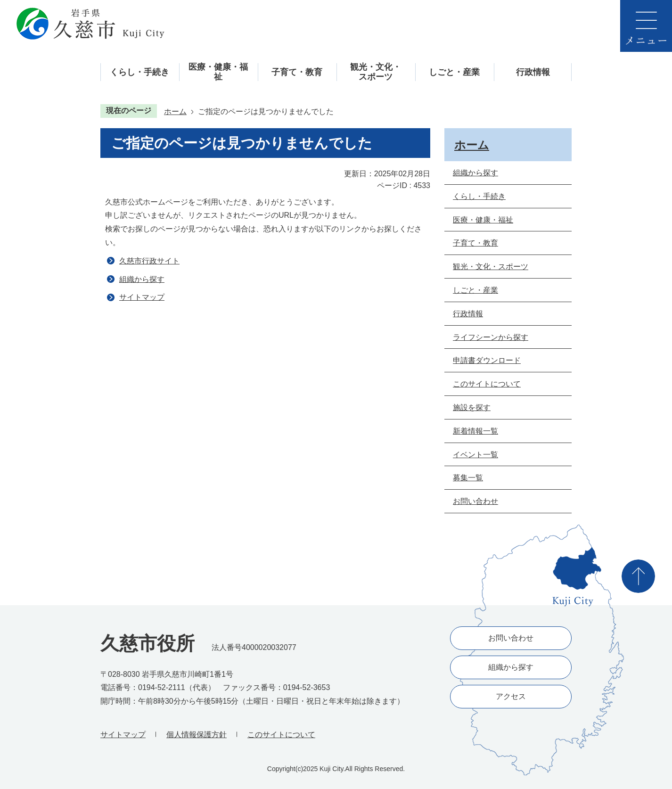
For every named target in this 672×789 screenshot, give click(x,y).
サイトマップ (142, 297)
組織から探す (142, 279)
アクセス (511, 696)
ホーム (175, 111)
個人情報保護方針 (197, 735)
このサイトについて (281, 735)
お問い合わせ (511, 638)
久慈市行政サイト (149, 261)
